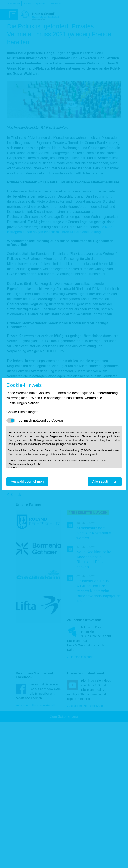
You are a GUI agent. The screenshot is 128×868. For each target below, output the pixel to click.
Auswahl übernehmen (27, 481)
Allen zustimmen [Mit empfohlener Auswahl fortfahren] (105, 481)
